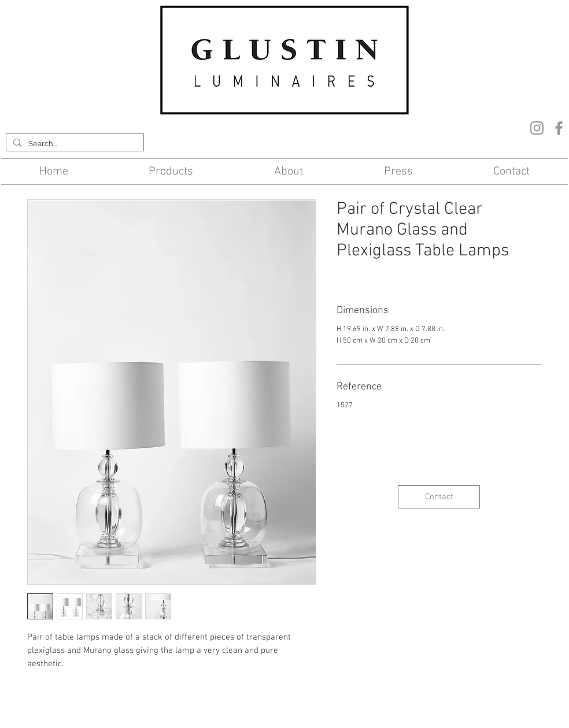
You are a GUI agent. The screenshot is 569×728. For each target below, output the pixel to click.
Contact (191, 707)
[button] (171, 172)
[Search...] (74, 144)
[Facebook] (559, 128)
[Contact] (439, 497)
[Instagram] (537, 128)
